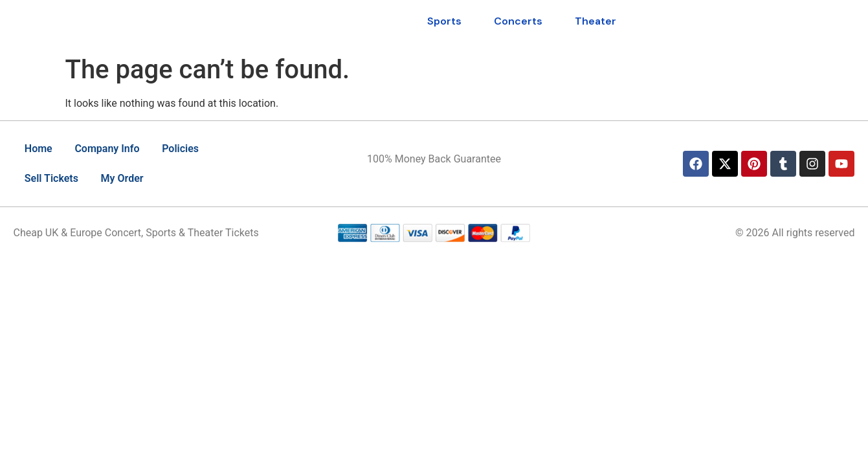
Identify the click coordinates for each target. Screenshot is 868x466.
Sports (444, 21)
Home (40, 149)
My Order (128, 178)
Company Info (112, 149)
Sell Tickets (53, 178)
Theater (595, 21)
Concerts (518, 21)
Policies (189, 149)
